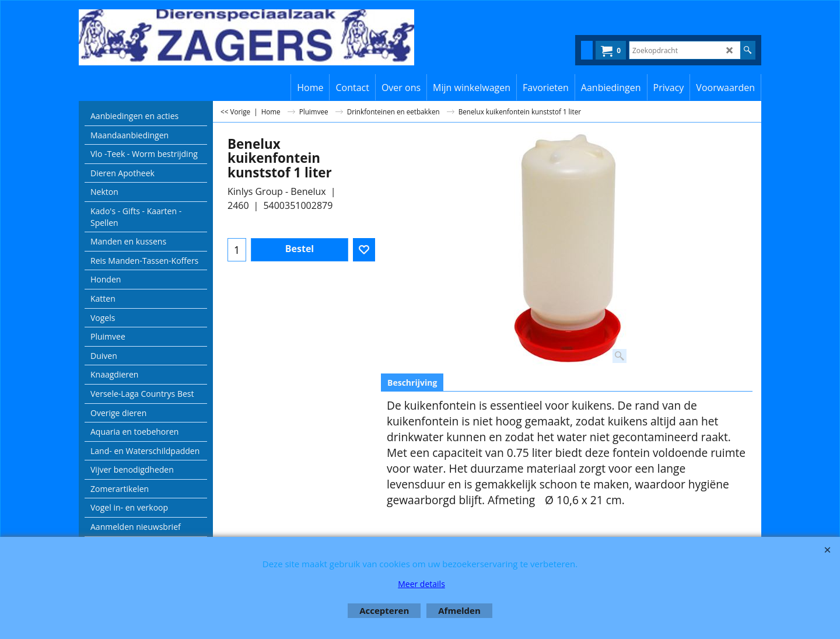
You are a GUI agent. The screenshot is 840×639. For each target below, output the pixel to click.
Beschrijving (412, 383)
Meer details (421, 584)
